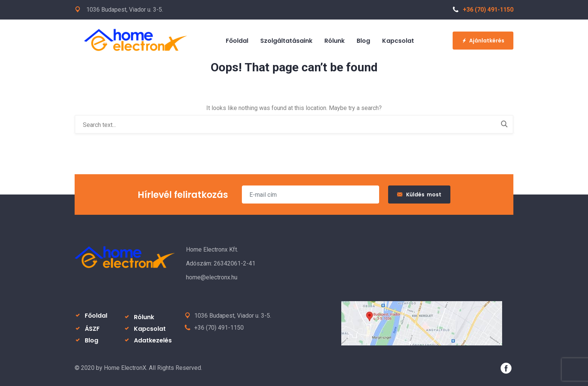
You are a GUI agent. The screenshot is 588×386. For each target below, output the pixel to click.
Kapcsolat (398, 41)
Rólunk (334, 41)
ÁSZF (92, 329)
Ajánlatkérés (483, 41)
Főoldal (237, 41)
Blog (363, 41)
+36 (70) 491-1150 (483, 10)
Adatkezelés (153, 340)
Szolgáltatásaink (286, 41)
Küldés (419, 195)
